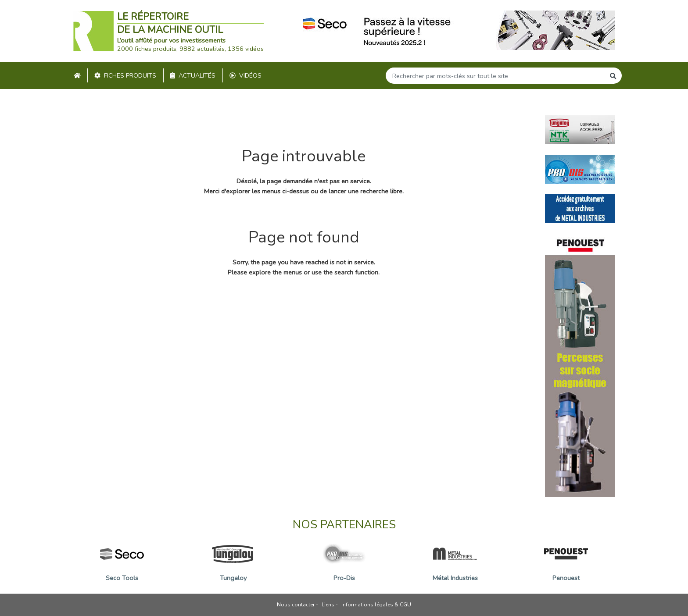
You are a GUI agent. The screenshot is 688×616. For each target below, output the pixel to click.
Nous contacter (296, 605)
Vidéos (245, 76)
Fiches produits (125, 76)
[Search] (495, 76)
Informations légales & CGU (376, 605)
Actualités (193, 76)
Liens (328, 605)
